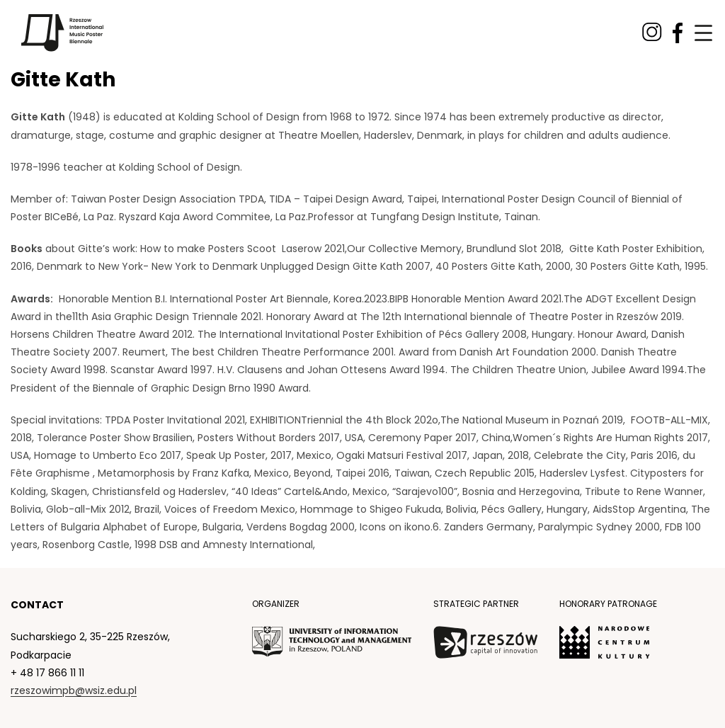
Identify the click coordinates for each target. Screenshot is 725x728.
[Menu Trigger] (703, 33)
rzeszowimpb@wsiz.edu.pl (74, 690)
